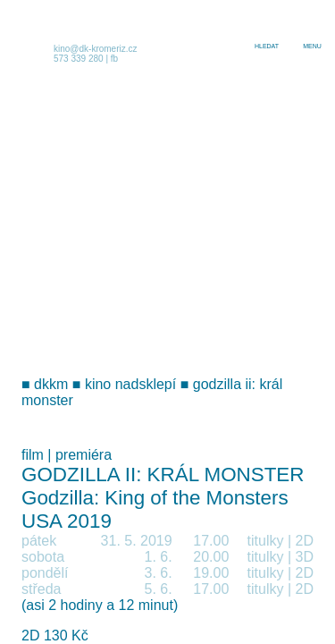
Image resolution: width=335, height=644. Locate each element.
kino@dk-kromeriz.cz (96, 49)
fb (114, 59)
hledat (267, 46)
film (33, 455)
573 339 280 (79, 59)
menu (312, 46)
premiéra (84, 455)
